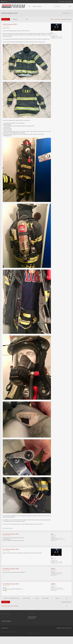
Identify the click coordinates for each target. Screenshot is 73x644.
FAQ (29, 6)
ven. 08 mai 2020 (6, 597)
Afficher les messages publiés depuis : (19, 610)
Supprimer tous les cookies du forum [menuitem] (64, 637)
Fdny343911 (56, 596)
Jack (55, 33)
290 (59, 36)
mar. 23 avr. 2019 (6, 548)
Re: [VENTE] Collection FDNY (11, 546)
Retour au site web (37, 6)
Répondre (6, 19)
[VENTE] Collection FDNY (10, 13)
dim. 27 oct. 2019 (6, 563)
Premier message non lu (55, 19)
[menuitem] (69, 2)
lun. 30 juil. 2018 (6, 26)
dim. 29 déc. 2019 (6, 582)
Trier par (44, 610)
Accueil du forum (5, 637)
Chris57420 (56, 581)
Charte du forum (29, 630)
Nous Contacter (53, 626)
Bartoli (55, 546)
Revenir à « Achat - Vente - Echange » (11, 618)
